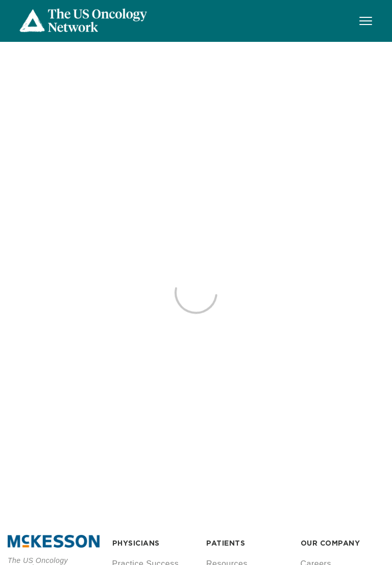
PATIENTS (226, 543)
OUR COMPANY (330, 543)
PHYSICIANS (136, 543)
